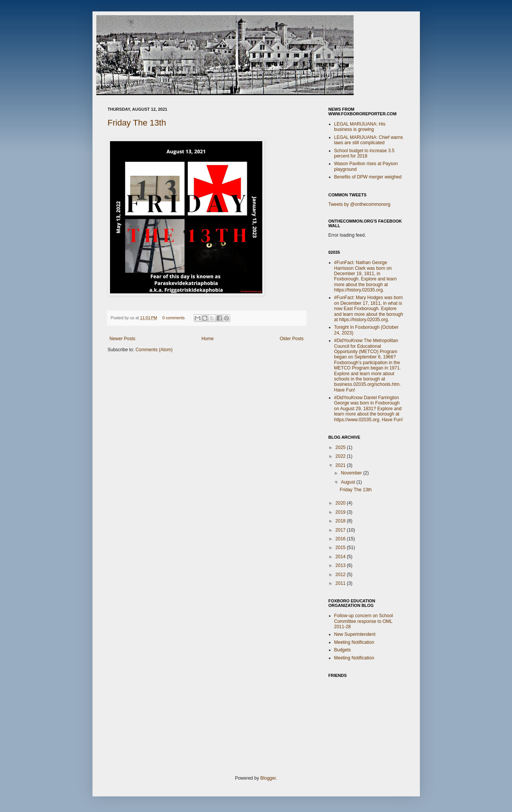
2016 (341, 539)
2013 (341, 565)
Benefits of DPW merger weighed (368, 177)
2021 (341, 465)
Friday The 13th (137, 123)
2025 (341, 447)
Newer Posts (123, 339)
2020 (341, 503)
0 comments (173, 318)
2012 (341, 575)
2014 (341, 557)
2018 (341, 521)
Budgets (343, 650)
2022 (341, 456)
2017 (341, 530)
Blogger (268, 778)
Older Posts (292, 339)
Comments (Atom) (154, 350)
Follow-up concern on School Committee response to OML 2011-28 (364, 621)
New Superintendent (355, 634)
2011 (341, 583)
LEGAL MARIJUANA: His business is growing (360, 127)
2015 (341, 548)
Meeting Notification (354, 642)
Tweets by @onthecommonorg (360, 204)
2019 (341, 512)
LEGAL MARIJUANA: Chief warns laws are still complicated (369, 140)
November (352, 473)
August (349, 482)
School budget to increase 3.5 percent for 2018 (364, 153)
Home (207, 339)
